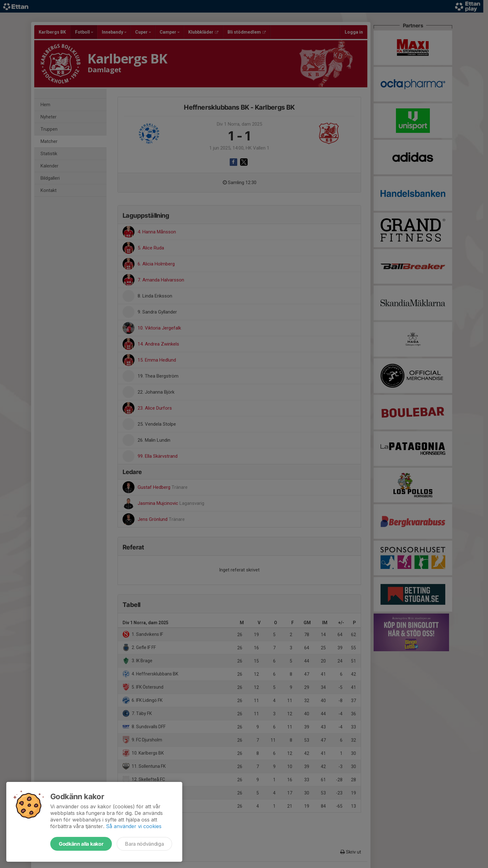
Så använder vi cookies (134, 826)
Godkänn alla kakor (81, 844)
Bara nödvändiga (144, 844)
